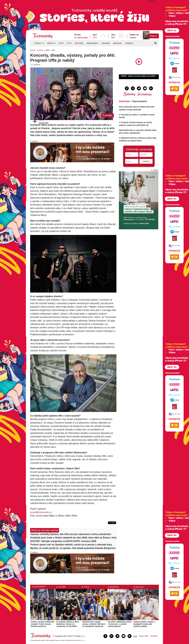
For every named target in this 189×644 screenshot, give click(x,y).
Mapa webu (144, 636)
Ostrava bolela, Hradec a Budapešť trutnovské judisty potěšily (144, 624)
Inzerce (129, 43)
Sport (50, 43)
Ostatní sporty (39, 587)
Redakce (118, 43)
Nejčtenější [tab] (124, 101)
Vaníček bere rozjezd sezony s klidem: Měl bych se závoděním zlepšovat (94, 624)
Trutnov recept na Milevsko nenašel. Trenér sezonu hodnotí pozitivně (43, 624)
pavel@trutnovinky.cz (41, 512)
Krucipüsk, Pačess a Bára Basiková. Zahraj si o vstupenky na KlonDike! (68, 624)
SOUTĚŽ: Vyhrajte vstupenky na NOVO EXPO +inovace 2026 (63, 541)
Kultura (40, 50)
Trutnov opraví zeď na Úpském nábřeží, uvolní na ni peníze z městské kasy (71, 545)
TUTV (69, 43)
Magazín (153, 36)
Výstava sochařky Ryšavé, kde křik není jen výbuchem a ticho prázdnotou (71, 534)
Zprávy (38, 43)
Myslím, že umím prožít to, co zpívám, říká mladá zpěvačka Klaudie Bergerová (73, 548)
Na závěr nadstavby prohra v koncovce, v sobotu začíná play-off (120, 624)
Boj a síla (140, 587)
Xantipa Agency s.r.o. (79, 640)
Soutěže (79, 43)
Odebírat (146, 161)
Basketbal (114, 587)
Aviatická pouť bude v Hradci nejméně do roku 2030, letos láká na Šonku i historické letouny (73, 538)
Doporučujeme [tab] (140, 101)
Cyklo (87, 587)
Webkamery (92, 43)
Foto (61, 43)
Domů (33, 50)
